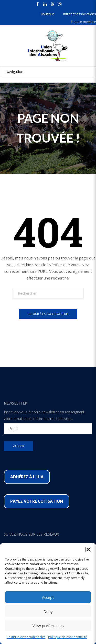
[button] (88, 549)
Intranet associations (80, 14)
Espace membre (83, 22)
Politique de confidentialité (26, 637)
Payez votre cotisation (37, 501)
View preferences (48, 626)
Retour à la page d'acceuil (48, 314)
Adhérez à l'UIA (27, 477)
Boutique (48, 14)
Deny (48, 611)
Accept (48, 597)
